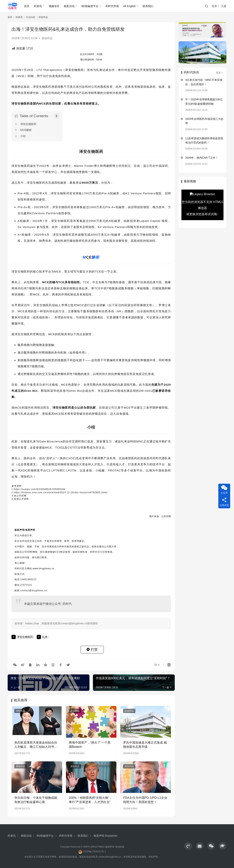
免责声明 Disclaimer (105, 836)
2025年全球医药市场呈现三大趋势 (204, 121)
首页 (27, 6)
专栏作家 (20, 711)
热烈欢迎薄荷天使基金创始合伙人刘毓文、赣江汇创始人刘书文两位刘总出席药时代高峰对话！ (36, 745)
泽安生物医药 (74, 70)
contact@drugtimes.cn (110, 857)
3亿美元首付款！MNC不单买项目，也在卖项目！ (204, 82)
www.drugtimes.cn (43, 569)
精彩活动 (69, 6)
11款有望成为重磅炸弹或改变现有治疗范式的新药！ (204, 140)
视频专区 (54, 6)
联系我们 (148, 6)
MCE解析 (26, 130)
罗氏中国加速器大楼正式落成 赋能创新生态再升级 (145, 745)
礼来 (99, 70)
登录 (214, 6)
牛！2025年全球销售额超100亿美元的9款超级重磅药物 (204, 101)
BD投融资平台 (90, 6)
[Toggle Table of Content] (57, 116)
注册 (224, 6)
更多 (220, 73)
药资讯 (38, 6)
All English (129, 6)
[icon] (188, 846)
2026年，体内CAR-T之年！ (202, 158)
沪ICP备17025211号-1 (94, 852)
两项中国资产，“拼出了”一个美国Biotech (90, 745)
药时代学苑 (112, 6)
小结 (23, 136)
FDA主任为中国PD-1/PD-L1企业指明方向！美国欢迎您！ (145, 800)
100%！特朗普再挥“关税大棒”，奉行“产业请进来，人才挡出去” (91, 800)
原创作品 (47, 38)
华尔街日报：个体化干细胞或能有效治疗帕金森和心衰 (36, 800)
